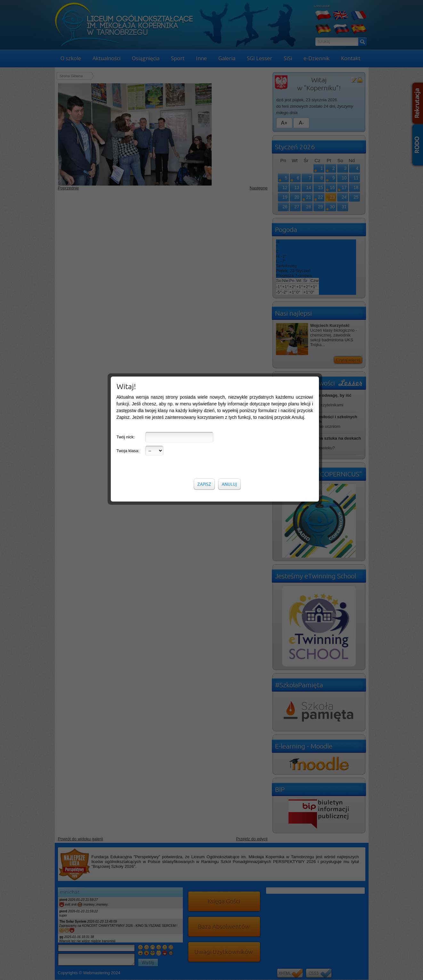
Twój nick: (126, 132)
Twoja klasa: (128, 145)
